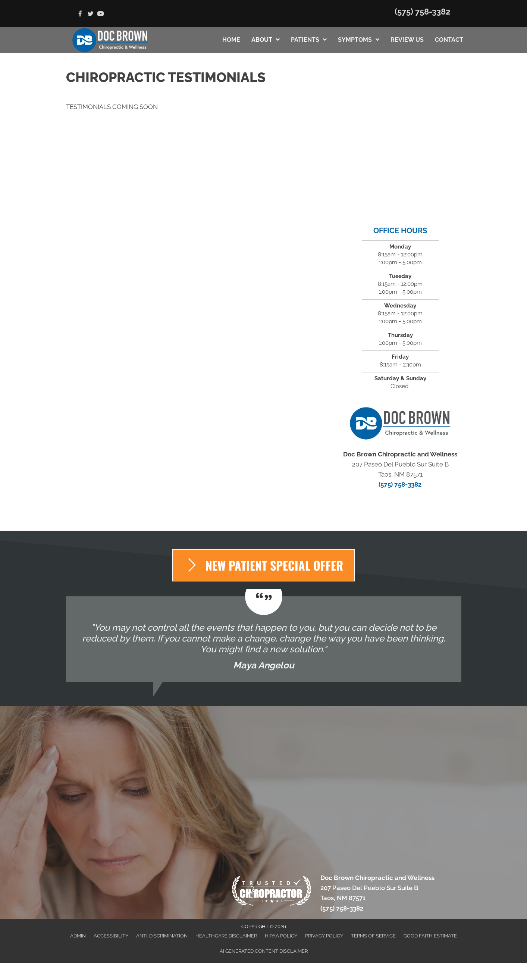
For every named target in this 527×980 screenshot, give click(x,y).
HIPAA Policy (281, 936)
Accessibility (111, 936)
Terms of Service (373, 936)
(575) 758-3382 (422, 12)
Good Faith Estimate (430, 936)
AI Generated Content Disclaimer (264, 951)
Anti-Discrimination (162, 936)
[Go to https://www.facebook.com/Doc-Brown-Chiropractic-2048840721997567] (80, 14)
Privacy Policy (324, 936)
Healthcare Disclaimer (226, 936)
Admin (78, 936)
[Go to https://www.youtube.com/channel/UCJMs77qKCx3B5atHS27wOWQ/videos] (101, 14)
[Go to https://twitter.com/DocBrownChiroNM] (90, 14)
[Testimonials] (264, 639)
